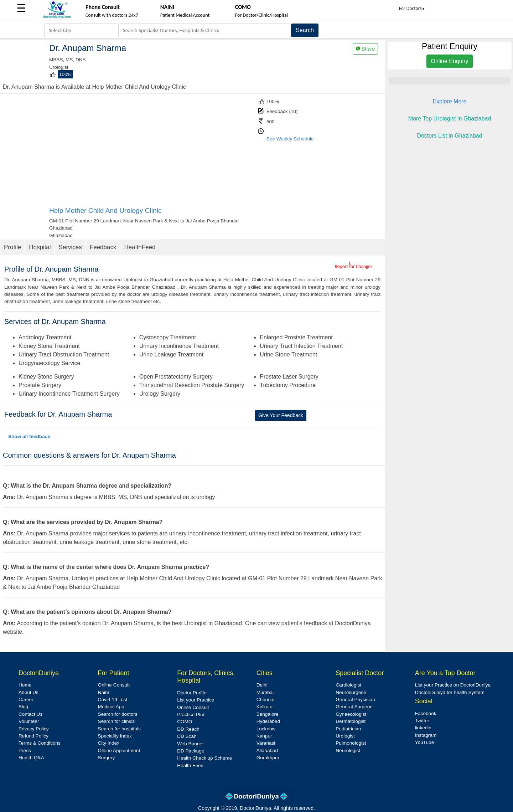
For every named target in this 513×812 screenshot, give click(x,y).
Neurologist (348, 751)
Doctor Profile (192, 693)
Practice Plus (191, 715)
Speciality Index (115, 736)
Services (70, 247)
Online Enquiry (450, 61)
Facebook (426, 713)
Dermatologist (351, 721)
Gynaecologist (351, 714)
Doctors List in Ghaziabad (449, 136)
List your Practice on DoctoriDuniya (453, 685)
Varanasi (266, 743)
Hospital (40, 247)
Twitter (422, 721)
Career (26, 700)
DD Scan (187, 736)
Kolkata (265, 707)
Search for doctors (118, 714)
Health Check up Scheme (204, 758)
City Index (109, 743)
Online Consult (114, 685)
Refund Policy (33, 736)
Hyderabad (268, 721)
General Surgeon (354, 707)
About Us (28, 692)
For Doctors (412, 8)
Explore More (449, 101)
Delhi (262, 685)
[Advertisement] (153, 153)
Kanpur (264, 736)
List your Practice (196, 700)
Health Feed (190, 765)
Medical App (111, 707)
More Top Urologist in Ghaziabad (450, 119)
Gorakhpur (268, 758)
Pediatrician (348, 729)
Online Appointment (119, 751)
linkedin (423, 728)
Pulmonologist (351, 743)
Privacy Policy (34, 729)
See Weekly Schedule (290, 139)
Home (25, 685)
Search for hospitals (119, 729)
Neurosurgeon (351, 692)
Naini (103, 692)
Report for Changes (354, 266)
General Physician (355, 700)
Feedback (103, 247)
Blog (23, 707)
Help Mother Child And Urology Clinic (105, 210)
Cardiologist (348, 685)
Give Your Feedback (281, 415)
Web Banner (190, 744)
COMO (185, 722)
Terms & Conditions (40, 743)
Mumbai (265, 692)
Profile (12, 247)
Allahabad (267, 751)
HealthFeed (140, 247)
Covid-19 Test (113, 700)
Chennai (266, 700)
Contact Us (30, 714)
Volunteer (29, 721)
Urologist (345, 736)
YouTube (424, 742)
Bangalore (268, 714)
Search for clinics (116, 721)
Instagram (426, 735)
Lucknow (266, 729)
